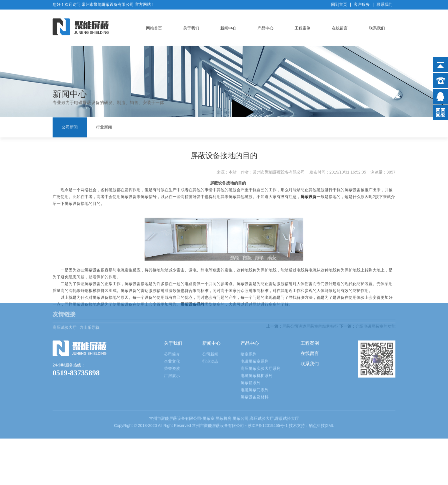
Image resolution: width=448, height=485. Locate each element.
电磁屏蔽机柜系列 (257, 347)
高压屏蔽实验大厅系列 (261, 339)
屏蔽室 (209, 389)
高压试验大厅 (65, 295)
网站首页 (154, 27)
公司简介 (172, 325)
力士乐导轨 (89, 295)
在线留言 (340, 27)
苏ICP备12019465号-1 (268, 397)
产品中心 (265, 27)
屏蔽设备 (309, 191)
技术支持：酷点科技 (307, 397)
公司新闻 (70, 127)
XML (330, 397)
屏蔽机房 (223, 389)
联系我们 (385, 3)
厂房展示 (172, 347)
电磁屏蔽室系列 (255, 332)
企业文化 (172, 332)
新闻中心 (228, 27)
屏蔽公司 (241, 389)
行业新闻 (104, 127)
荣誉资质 (172, 339)
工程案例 (303, 27)
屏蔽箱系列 (251, 354)
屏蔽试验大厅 (287, 389)
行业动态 (210, 332)
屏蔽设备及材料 (255, 368)
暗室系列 (249, 325)
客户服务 (362, 3)
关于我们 (191, 27)
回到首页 (339, 3)
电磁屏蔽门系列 (255, 361)
